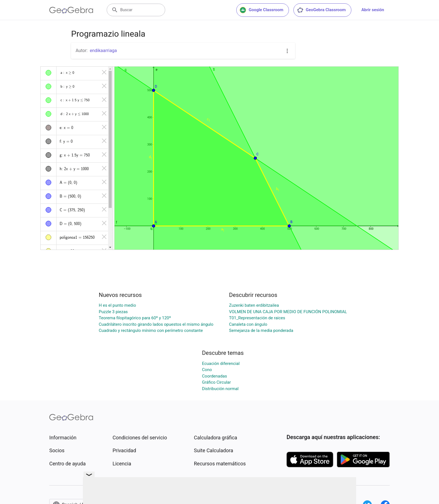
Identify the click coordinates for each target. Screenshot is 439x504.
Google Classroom (261, 10)
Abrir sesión (373, 10)
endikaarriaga (103, 51)
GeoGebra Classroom (321, 10)
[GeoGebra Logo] (71, 10)
